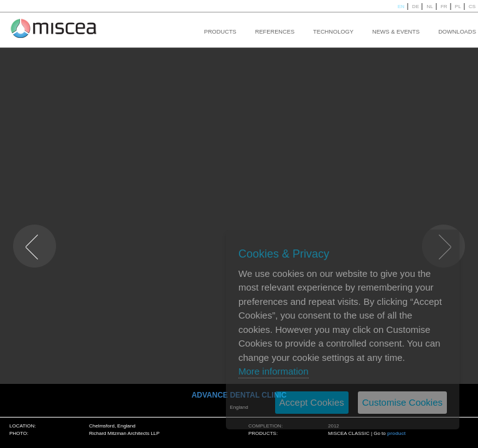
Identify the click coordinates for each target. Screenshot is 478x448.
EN (401, 7)
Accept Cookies (312, 402)
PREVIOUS (25, 227)
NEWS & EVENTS (396, 32)
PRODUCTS (220, 32)
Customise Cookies (402, 402)
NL (429, 7)
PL (458, 7)
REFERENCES (275, 32)
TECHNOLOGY (333, 32)
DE (415, 7)
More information (274, 371)
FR (444, 7)
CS (472, 7)
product (396, 433)
